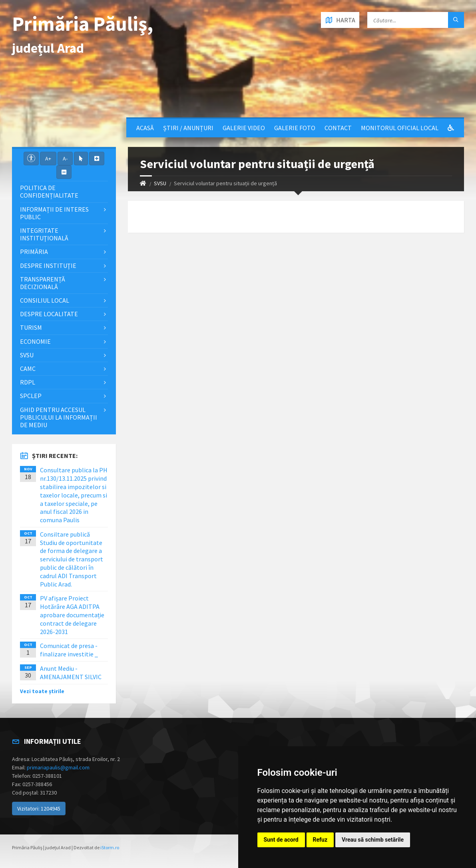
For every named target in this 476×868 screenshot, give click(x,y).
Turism (31, 327)
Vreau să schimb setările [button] (373, 840)
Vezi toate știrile (42, 691)
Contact (338, 128)
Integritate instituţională (44, 234)
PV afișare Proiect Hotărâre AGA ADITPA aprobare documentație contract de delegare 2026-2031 (72, 615)
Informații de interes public (54, 213)
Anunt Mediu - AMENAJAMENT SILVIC (71, 673)
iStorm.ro (110, 847)
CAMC (28, 369)
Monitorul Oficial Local (400, 128)
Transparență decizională (43, 283)
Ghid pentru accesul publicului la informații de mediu (59, 417)
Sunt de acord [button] (281, 840)
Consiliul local (45, 300)
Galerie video (244, 128)
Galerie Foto (295, 128)
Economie (35, 341)
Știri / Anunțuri (188, 128)
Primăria (34, 252)
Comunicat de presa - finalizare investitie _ (69, 650)
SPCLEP (31, 396)
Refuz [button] (320, 840)
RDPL (28, 382)
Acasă (145, 128)
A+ (48, 159)
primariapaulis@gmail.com (58, 767)
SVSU (160, 183)
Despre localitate (49, 314)
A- (65, 159)
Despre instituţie (48, 266)
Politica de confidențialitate (49, 191)
